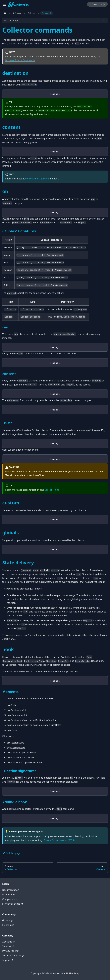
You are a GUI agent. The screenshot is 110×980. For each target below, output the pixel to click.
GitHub (7, 920)
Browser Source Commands (20, 60)
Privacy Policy (11, 951)
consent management (37, 179)
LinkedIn (8, 925)
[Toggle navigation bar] (4, 4)
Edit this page (11, 853)
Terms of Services (13, 955)
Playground (8, 895)
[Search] (97, 4)
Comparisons (9, 899)
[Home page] (5, 13)
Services (8, 946)
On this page (11, 21)
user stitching (52, 490)
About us (8, 942)
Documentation (11, 890)
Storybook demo (13, 904)
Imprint (8, 960)
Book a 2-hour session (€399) (59, 840)
